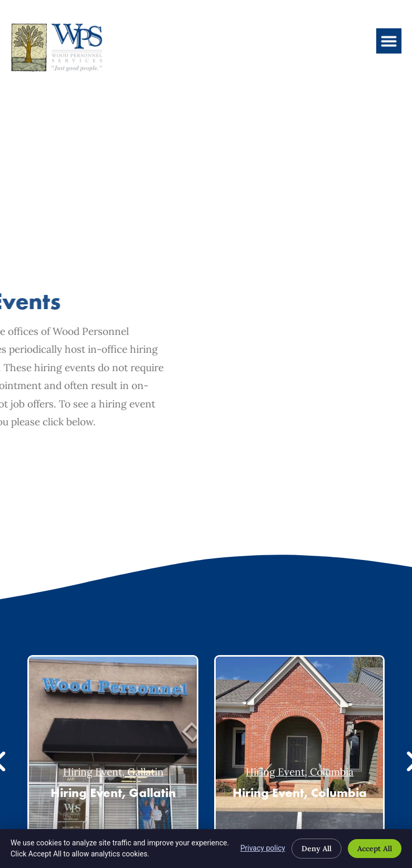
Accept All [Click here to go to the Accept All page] (375, 849)
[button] (389, 30)
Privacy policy (263, 848)
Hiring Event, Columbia (300, 772)
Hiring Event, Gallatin (113, 772)
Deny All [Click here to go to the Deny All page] (316, 849)
